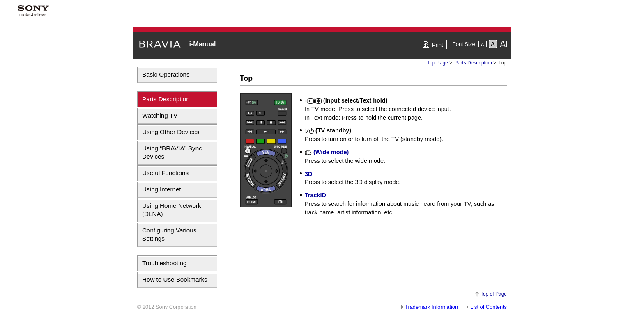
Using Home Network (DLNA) (171, 210)
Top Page (438, 63)
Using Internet (162, 189)
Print (438, 45)
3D (308, 174)
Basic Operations (166, 74)
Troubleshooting (164, 263)
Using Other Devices (171, 132)
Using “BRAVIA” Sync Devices (172, 152)
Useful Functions (165, 173)
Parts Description (166, 99)
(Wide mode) (327, 152)
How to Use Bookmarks (175, 279)
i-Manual (202, 44)
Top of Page (494, 294)
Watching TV (160, 115)
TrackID (315, 195)
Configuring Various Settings (169, 234)
